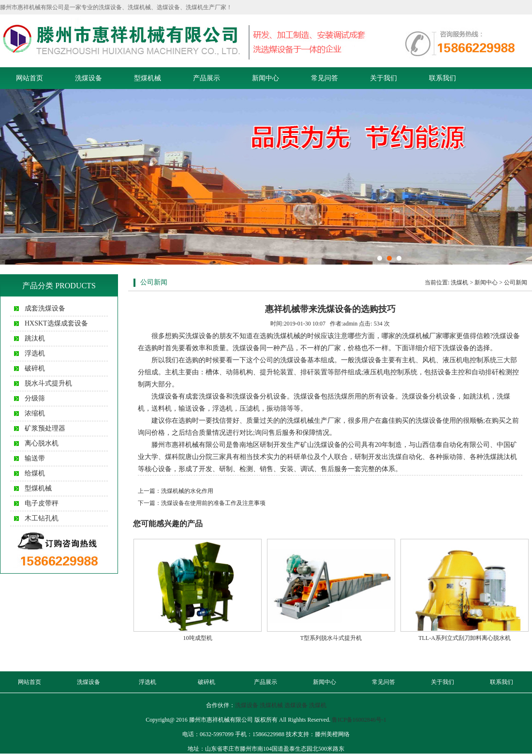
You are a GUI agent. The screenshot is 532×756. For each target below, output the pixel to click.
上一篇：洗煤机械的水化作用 (176, 491)
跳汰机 (35, 338)
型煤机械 (148, 78)
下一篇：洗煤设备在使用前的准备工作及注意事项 (202, 503)
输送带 (35, 458)
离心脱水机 (42, 443)
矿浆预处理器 (45, 428)
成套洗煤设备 (45, 308)
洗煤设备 (89, 78)
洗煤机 (459, 282)
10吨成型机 (198, 638)
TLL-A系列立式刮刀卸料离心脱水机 (465, 638)
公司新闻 (516, 282)
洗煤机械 (271, 705)
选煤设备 (296, 705)
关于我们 (384, 78)
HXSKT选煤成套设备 (56, 323)
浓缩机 (35, 413)
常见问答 (325, 78)
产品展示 (207, 78)
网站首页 (30, 78)
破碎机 (35, 368)
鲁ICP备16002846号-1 (359, 720)
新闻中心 (266, 78)
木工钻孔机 (42, 518)
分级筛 (35, 398)
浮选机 (35, 353)
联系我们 (443, 78)
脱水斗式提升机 (48, 383)
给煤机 (35, 473)
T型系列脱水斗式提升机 (331, 638)
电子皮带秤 (42, 503)
